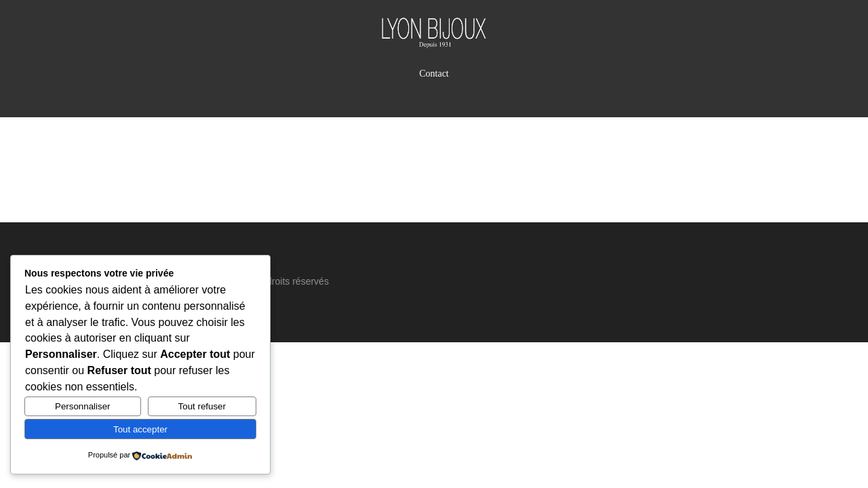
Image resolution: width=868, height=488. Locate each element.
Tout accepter (140, 429)
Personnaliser (83, 406)
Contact (434, 74)
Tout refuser (202, 406)
